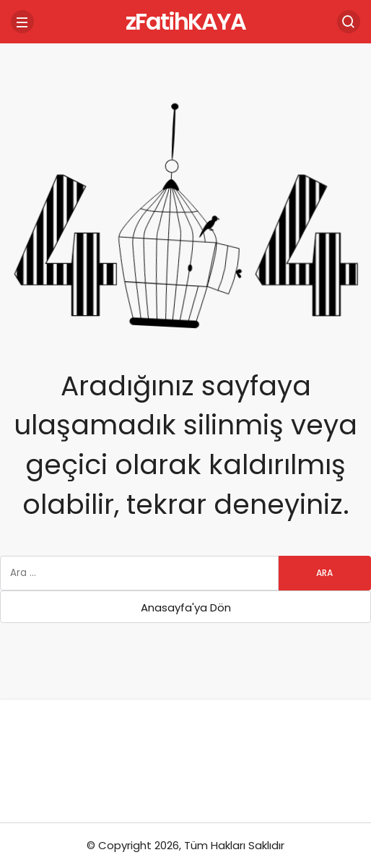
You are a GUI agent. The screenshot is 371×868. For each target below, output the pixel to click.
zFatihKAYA (185, 21)
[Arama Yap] (349, 22)
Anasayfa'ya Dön (186, 607)
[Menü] (22, 22)
